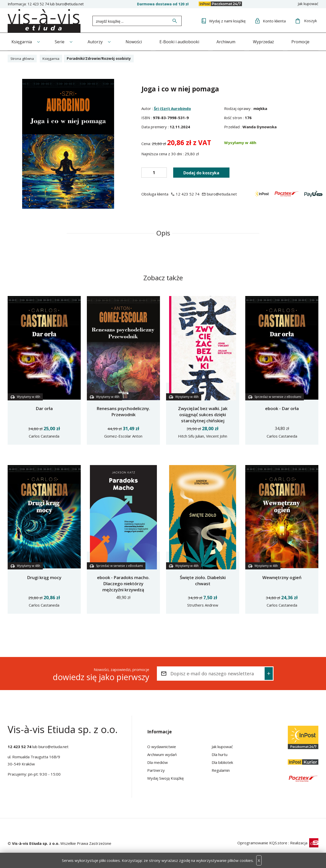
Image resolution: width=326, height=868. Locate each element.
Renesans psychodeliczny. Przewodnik (123, 411)
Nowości (136, 41)
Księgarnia (22, 41)
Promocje (305, 41)
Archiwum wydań (162, 754)
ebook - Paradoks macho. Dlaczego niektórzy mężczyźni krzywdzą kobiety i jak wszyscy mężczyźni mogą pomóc (123, 589)
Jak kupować (308, 4)
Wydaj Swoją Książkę (165, 778)
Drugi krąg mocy (44, 577)
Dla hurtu (220, 754)
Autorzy (97, 41)
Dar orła (44, 408)
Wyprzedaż (268, 41)
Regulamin (221, 770)
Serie (60, 41)
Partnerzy (156, 770)
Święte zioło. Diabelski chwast (203, 580)
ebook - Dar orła (282, 408)
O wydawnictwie (162, 746)
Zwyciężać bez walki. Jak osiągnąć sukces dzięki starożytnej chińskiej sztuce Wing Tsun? (203, 417)
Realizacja (304, 843)
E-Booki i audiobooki (182, 41)
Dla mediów (158, 762)
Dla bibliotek (222, 762)
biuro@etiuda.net (70, 4)
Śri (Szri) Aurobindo (172, 108)
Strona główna (23, 58)
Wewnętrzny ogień (282, 577)
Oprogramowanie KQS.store (262, 843)
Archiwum (229, 41)
